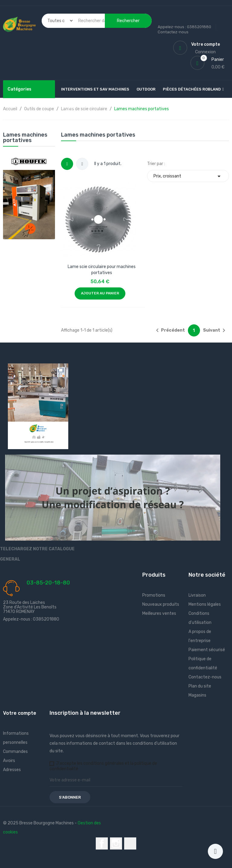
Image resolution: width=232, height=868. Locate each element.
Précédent (169, 330)
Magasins (197, 695)
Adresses (12, 770)
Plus (70, 107)
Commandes (15, 752)
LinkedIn (130, 843)
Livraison (197, 595)
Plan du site (200, 686)
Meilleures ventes (159, 613)
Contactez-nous (173, 32)
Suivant (215, 330)
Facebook (102, 843)
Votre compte (20, 713)
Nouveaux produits (161, 604)
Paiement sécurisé (207, 650)
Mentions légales (205, 604)
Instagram (116, 843)
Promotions (154, 595)
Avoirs (9, 761)
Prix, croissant (188, 176)
